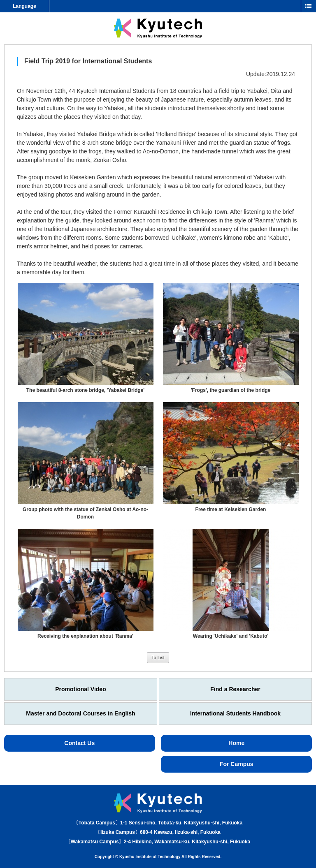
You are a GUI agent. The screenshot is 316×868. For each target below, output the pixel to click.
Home (236, 743)
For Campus (237, 764)
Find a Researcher (235, 689)
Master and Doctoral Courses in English (80, 713)
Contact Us (79, 743)
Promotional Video (80, 689)
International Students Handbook (235, 713)
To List (158, 657)
